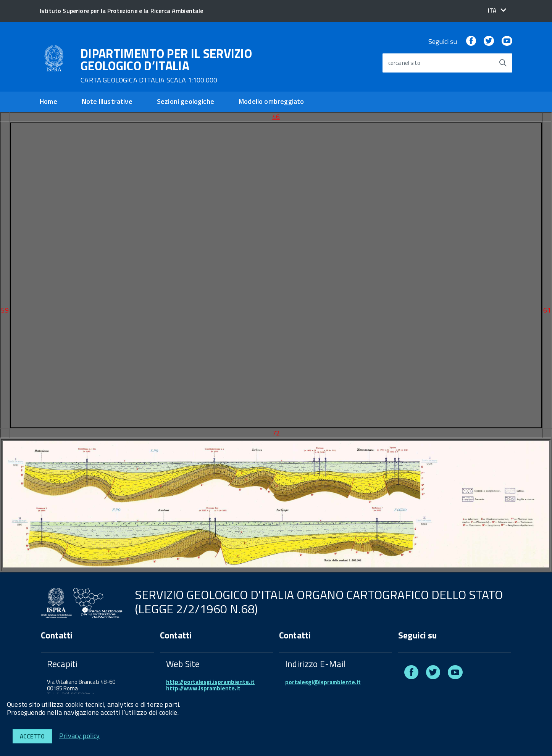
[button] (497, 10)
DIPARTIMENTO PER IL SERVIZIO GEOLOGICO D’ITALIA (166, 66)
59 (5, 310)
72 (276, 433)
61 (547, 310)
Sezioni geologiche (186, 101)
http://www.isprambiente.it (203, 688)
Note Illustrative (107, 101)
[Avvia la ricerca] (503, 63)
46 (276, 117)
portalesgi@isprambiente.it (323, 682)
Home (48, 101)
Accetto (32, 736)
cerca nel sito (404, 63)
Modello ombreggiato (271, 101)
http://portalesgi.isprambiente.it (210, 682)
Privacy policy (80, 735)
